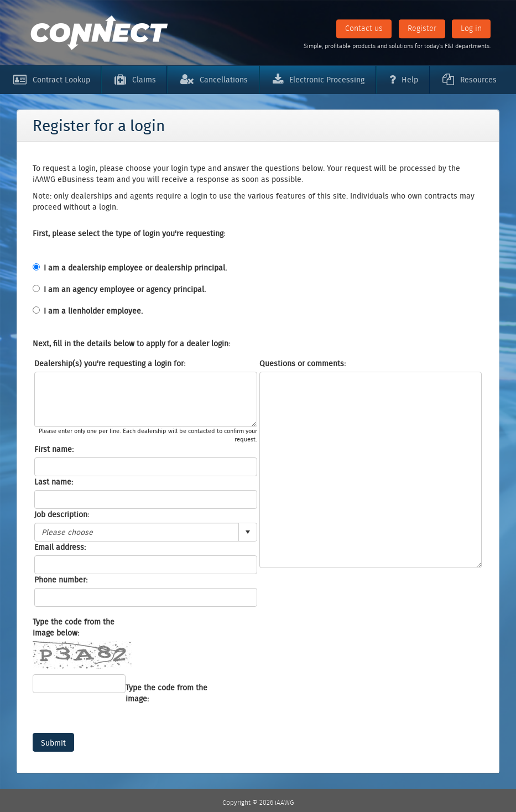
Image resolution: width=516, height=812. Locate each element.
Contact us (364, 28)
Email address (59, 547)
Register (422, 28)
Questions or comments (302, 363)
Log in (471, 28)
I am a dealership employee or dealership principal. (135, 268)
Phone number (60, 580)
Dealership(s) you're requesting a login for (109, 363)
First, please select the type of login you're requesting (128, 233)
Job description (61, 514)
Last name (53, 482)
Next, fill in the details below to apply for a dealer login (131, 343)
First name (53, 449)
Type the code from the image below (74, 627)
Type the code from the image (166, 693)
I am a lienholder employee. (93, 311)
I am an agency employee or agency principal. (125, 289)
